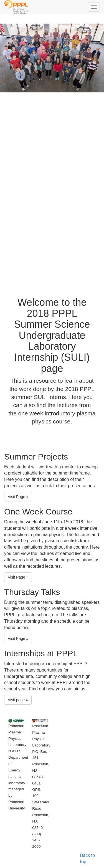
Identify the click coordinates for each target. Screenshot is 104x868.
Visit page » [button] (18, 700)
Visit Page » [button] (18, 497)
